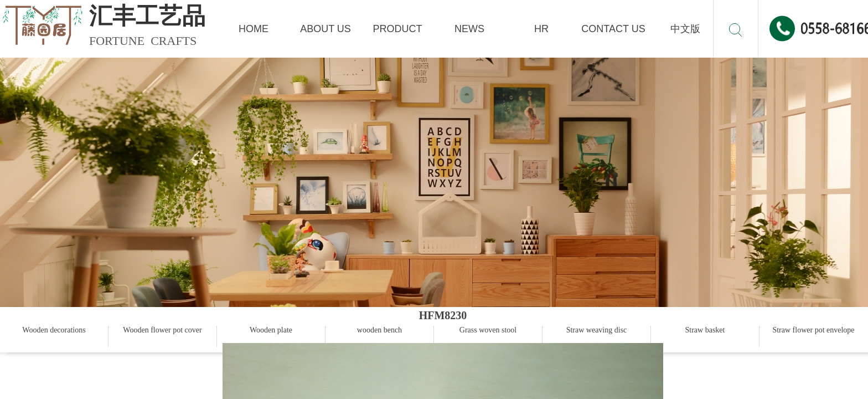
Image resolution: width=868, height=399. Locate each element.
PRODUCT (398, 29)
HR (541, 29)
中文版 (685, 29)
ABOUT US (325, 29)
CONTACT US (613, 29)
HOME (254, 29)
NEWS (469, 29)
